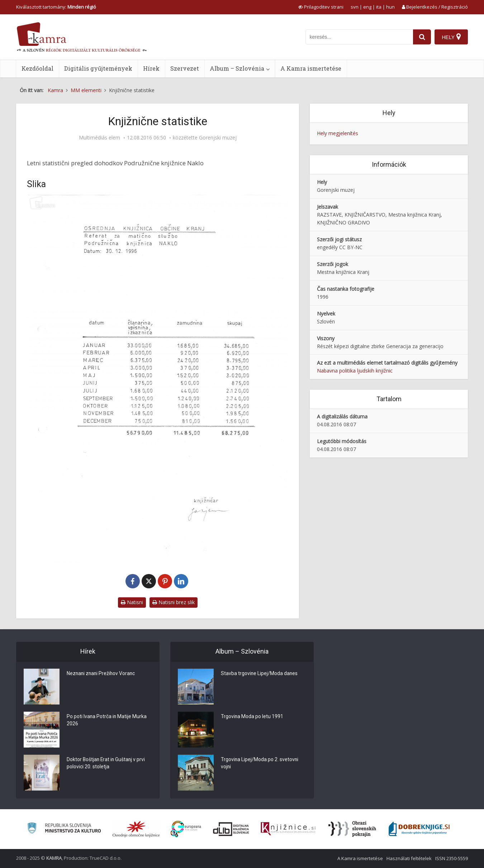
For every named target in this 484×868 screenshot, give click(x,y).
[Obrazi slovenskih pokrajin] (352, 829)
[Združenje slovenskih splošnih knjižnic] (288, 829)
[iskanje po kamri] (359, 37)
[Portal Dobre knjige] (419, 829)
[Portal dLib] (231, 829)
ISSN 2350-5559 (452, 858)
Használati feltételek (409, 858)
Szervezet (185, 68)
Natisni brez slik (174, 602)
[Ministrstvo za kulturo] (64, 829)
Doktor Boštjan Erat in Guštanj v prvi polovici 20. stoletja (107, 764)
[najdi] (422, 37)
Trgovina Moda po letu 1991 (252, 717)
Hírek (151, 68)
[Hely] (451, 37)
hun (390, 7)
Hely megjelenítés (338, 133)
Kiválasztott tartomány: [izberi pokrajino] (56, 7)
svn (355, 7)
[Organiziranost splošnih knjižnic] (136, 829)
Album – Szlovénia (237, 68)
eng (367, 7)
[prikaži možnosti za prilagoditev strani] (321, 7)
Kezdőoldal (37, 68)
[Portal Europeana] (186, 829)
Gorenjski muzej (218, 138)
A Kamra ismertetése (311, 68)
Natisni (132, 602)
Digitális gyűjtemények (98, 68)
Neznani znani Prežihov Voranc (102, 674)
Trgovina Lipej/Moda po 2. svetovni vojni (260, 764)
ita (379, 7)
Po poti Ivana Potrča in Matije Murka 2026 (107, 721)
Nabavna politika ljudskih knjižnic (355, 371)
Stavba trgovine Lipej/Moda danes (260, 674)
